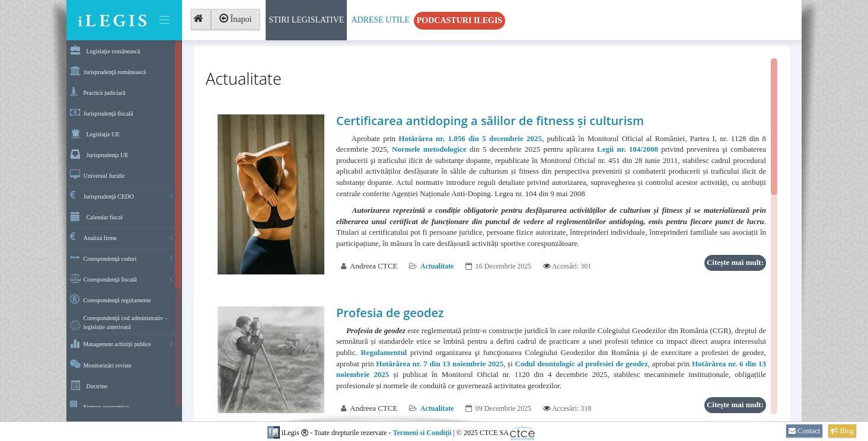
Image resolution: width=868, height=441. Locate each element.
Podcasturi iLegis (459, 20)
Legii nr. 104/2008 (628, 149)
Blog (842, 431)
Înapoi (235, 19)
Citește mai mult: (735, 262)
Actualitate (437, 266)
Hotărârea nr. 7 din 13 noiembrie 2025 (440, 364)
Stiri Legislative (306, 20)
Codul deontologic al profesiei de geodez (582, 364)
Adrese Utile (380, 20)
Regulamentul (384, 352)
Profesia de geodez (390, 313)
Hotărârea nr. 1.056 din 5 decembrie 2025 (470, 138)
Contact (804, 431)
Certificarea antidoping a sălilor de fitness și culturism (490, 121)
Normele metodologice (429, 149)
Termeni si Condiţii (422, 433)
